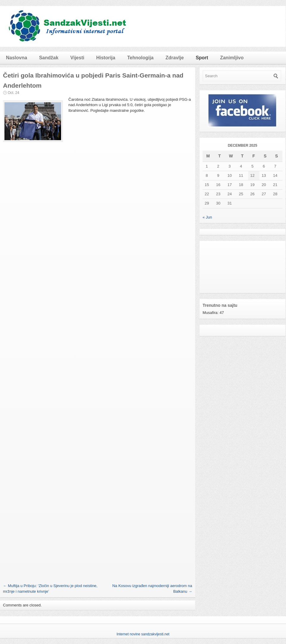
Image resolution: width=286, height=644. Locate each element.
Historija (106, 58)
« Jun (207, 217)
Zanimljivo (232, 58)
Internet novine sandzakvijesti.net (143, 634)
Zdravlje (175, 58)
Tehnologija (140, 58)
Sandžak (49, 58)
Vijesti (77, 58)
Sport (202, 58)
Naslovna (17, 58)
